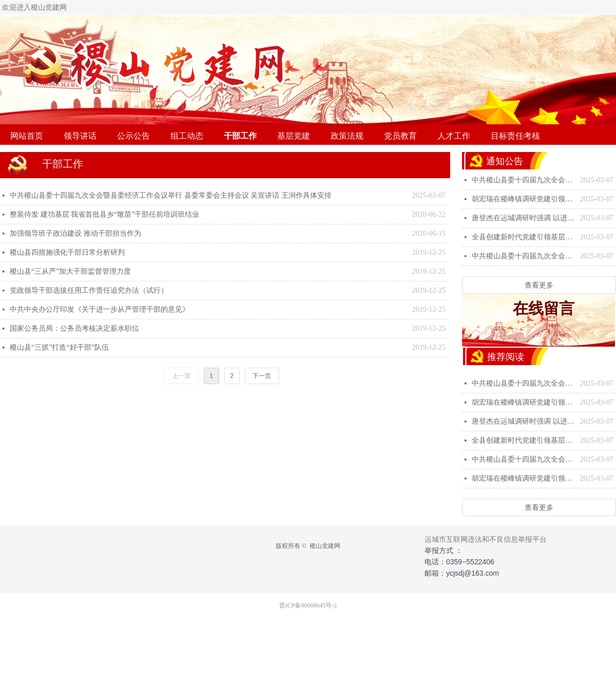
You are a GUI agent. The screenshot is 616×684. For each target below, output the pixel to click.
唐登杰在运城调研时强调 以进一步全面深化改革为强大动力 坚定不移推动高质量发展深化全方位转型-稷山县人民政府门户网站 (523, 218)
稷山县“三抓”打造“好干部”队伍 (59, 347)
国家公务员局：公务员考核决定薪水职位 (74, 328)
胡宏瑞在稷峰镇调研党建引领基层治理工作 (523, 199)
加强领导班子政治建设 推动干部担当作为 (75, 233)
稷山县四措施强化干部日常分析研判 (67, 252)
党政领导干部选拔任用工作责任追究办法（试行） (89, 290)
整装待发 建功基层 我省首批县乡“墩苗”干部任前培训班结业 (104, 214)
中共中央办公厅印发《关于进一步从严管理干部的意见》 (100, 309)
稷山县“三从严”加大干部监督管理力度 (70, 271)
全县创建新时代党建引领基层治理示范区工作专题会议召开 (523, 237)
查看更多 (539, 285)
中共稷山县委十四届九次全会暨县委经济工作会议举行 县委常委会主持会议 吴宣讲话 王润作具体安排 (171, 195)
